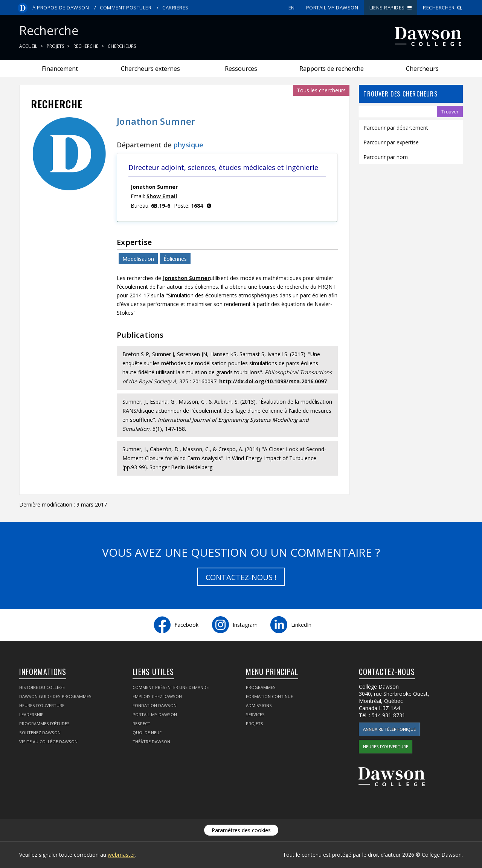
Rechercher (442, 8)
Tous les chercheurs (321, 90)
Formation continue (269, 696)
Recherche (86, 46)
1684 (197, 206)
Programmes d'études (44, 723)
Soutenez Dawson (40, 733)
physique (188, 145)
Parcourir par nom (386, 157)
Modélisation (138, 259)
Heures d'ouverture (42, 705)
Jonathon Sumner (186, 278)
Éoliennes (175, 259)
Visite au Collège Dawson (48, 742)
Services (255, 714)
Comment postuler (126, 8)
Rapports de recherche (332, 69)
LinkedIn (301, 625)
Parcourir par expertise (391, 142)
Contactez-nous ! (241, 577)
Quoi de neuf (147, 733)
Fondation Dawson (155, 705)
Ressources (241, 69)
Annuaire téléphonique (389, 729)
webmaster (121, 855)
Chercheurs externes (150, 69)
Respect (141, 723)
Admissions (259, 705)
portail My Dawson (332, 8)
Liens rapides (390, 8)
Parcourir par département (396, 128)
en (292, 8)
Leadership (31, 714)
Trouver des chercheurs (400, 94)
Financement (60, 69)
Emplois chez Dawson (157, 696)
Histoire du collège (42, 687)
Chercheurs (122, 46)
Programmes (261, 687)
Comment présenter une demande (171, 687)
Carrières (175, 8)
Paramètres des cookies (241, 830)
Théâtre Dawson (151, 742)
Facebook (186, 625)
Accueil (28, 46)
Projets (55, 46)
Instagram (245, 625)
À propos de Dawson (61, 8)
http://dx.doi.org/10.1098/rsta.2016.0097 (273, 381)
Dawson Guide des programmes (55, 696)
